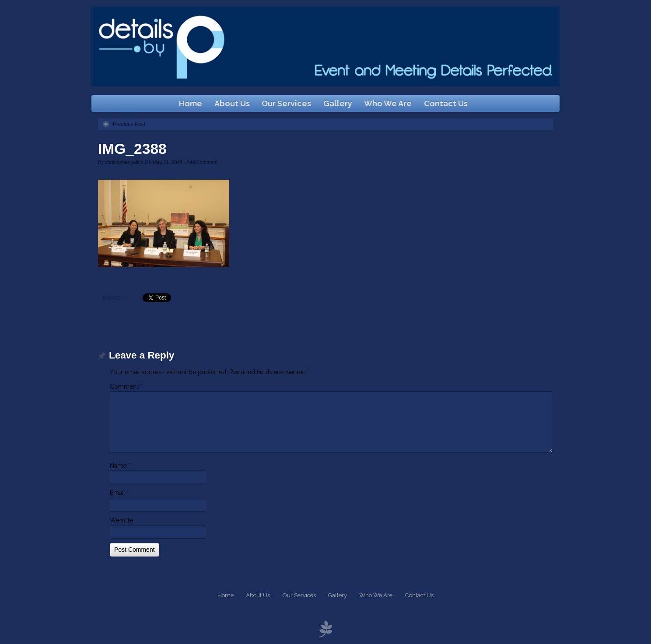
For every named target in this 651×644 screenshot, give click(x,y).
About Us (232, 103)
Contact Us (446, 103)
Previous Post (129, 124)
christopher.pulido (124, 162)
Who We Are (388, 103)
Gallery (338, 103)
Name (120, 466)
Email (119, 493)
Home (191, 103)
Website (121, 520)
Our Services (286, 103)
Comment (126, 386)
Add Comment (202, 162)
